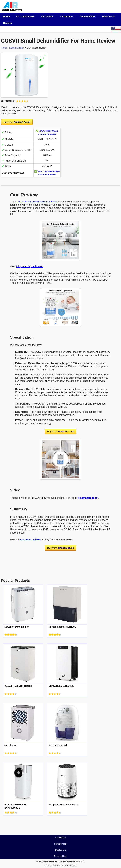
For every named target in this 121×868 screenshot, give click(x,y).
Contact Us (60, 838)
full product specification (30, 266)
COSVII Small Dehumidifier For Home (36, 202)
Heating (7, 23)
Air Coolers (47, 16)
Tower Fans (108, 16)
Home (6, 16)
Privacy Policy (61, 844)
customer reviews (30, 540)
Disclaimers (60, 850)
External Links (60, 856)
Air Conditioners (25, 16)
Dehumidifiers (88, 16)
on (88, 498)
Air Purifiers (67, 16)
